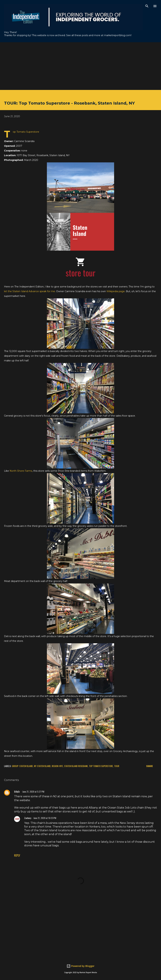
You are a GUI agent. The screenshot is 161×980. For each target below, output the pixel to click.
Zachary (28, 818)
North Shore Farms (21, 471)
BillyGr (17, 791)
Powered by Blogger (80, 966)
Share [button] (150, 766)
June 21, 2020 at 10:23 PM (45, 818)
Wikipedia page (116, 291)
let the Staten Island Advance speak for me (29, 291)
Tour (117, 766)
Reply (17, 855)
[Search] (147, 6)
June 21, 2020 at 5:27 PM (33, 791)
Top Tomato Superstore (101, 766)
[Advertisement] (80, 66)
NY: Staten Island (42, 766)
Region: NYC (57, 766)
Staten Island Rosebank (76, 766)
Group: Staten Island (22, 766)
